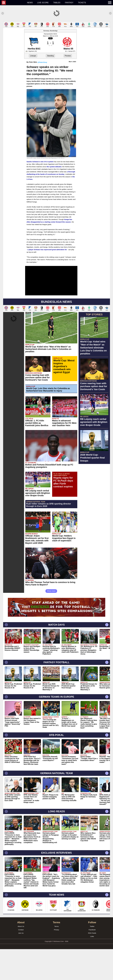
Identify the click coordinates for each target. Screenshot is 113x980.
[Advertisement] (56, 36)
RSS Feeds (92, 964)
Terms (56, 957)
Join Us (21, 964)
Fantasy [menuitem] (69, 3)
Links (92, 967)
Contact (21, 961)
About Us (21, 957)
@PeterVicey (42, 93)
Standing (50, 87)
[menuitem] (13, 3)
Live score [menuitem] (43, 3)
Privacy (56, 961)
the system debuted (54, 198)
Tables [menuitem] (57, 3)
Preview (68, 87)
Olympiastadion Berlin (50, 65)
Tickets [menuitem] (82, 3)
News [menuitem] (30, 3)
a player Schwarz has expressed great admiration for (47, 280)
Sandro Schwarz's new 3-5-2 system (40, 192)
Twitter (92, 957)
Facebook (92, 961)
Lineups (33, 87)
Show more (51, 622)
